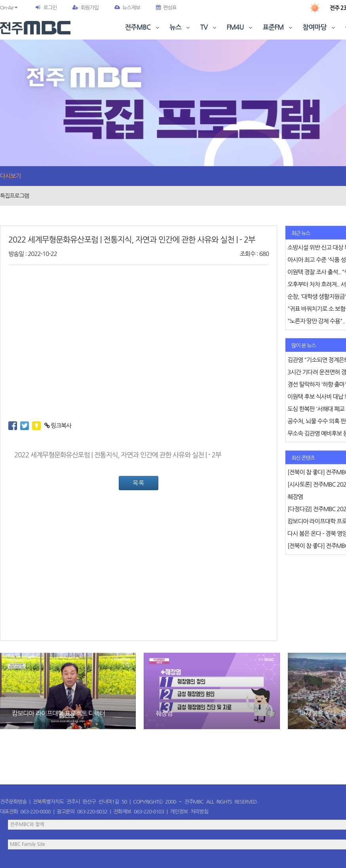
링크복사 (58, 425)
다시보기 (10, 176)
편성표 (166, 8)
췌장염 (164, 713)
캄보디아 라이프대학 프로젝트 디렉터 (58, 713)
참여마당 (319, 27)
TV (209, 27)
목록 (139, 483)
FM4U (240, 27)
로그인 (50, 8)
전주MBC (143, 27)
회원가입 (86, 8)
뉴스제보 (127, 8)
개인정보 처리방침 (189, 812)
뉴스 (181, 27)
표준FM (279, 27)
